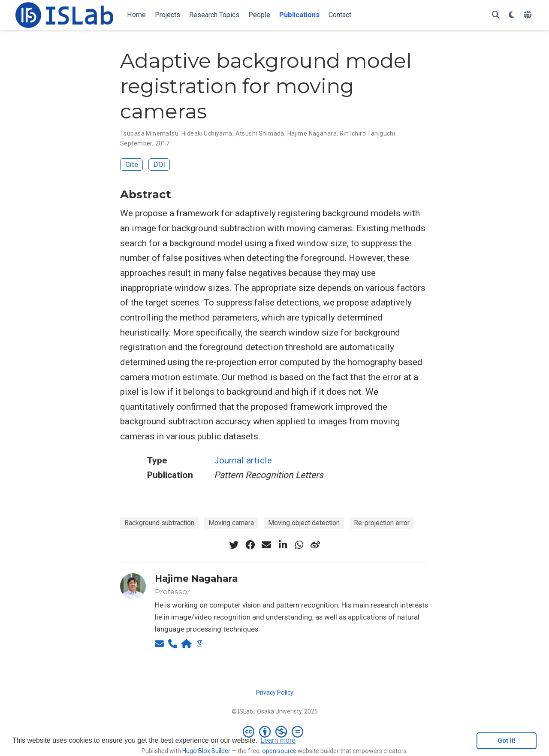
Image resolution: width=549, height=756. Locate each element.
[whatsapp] (299, 545)
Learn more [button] (278, 740)
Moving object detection (304, 523)
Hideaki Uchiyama (207, 133)
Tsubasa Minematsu (149, 133)
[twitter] (234, 545)
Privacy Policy (275, 692)
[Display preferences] (512, 15)
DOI (159, 164)
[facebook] (250, 545)
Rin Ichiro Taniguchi (367, 133)
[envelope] (266, 545)
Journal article (243, 460)
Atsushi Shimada (260, 133)
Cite (132, 164)
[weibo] (315, 545)
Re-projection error (382, 523)
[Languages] (529, 15)
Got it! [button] (507, 741)
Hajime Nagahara (312, 133)
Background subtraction (159, 523)
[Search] (496, 15)
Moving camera (231, 523)
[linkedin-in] (283, 545)
